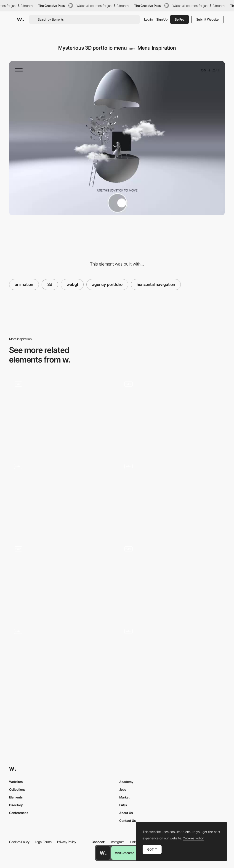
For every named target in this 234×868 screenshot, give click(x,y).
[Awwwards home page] (103, 853)
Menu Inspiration (157, 48)
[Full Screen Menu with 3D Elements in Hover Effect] (172, 579)
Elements (16, 797)
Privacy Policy (67, 842)
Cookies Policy (19, 842)
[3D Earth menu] (172, 661)
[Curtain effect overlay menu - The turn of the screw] (172, 414)
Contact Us (128, 821)
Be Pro (179, 19)
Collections (17, 789)
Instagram (118, 842)
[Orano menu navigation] (172, 497)
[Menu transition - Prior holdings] (62, 497)
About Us (126, 813)
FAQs (123, 805)
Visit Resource (125, 853)
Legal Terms (43, 842)
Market (124, 797)
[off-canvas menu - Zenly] (62, 661)
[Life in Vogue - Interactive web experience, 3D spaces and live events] (62, 579)
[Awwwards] (20, 19)
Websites (16, 782)
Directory (16, 805)
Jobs (123, 789)
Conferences (19, 813)
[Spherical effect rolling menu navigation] (62, 414)
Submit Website (207, 19)
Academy (126, 782)
